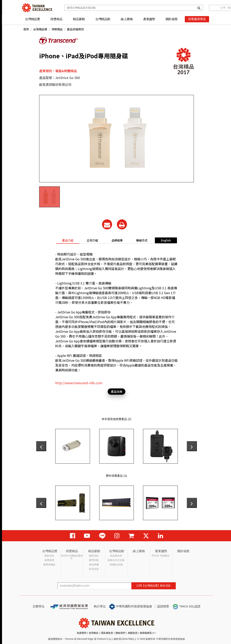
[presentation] (41, 446)
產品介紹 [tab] (68, 240)
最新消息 (94, 556)
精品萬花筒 (116, 556)
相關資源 (133, 633)
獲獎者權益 (49, 565)
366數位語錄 (116, 565)
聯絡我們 (120, 633)
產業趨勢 (149, 19)
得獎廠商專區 (197, 19)
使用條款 (94, 633)
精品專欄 (94, 565)
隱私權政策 (107, 633)
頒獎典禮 (49, 560)
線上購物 (127, 19)
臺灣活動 (94, 560)
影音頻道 (94, 569)
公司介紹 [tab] (92, 240)
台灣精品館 (103, 19)
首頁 (26, 29)
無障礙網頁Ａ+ (148, 633)
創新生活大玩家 (116, 560)
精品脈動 (79, 19)
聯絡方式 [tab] (142, 240)
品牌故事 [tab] (117, 240)
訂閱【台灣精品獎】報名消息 (154, 586)
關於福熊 (172, 19)
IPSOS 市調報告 (161, 556)
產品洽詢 (117, 391)
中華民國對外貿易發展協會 (131, 607)
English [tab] (166, 240)
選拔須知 (49, 556)
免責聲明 (82, 633)
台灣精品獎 (33, 19)
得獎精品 (56, 19)
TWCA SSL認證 (186, 607)
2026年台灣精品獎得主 (72, 557)
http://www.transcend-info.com (79, 383)
